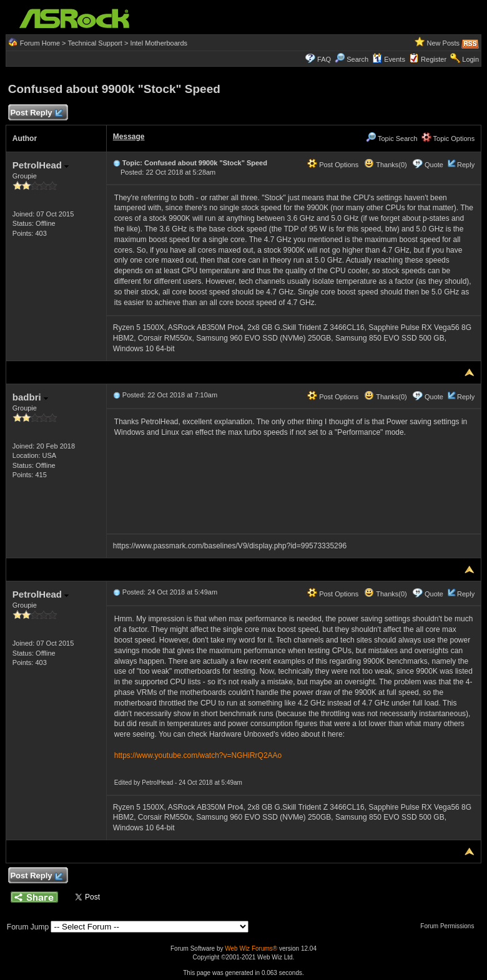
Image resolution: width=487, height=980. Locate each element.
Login (470, 59)
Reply (466, 165)
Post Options (333, 165)
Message (129, 137)
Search (357, 59)
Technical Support (95, 43)
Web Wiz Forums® (251, 948)
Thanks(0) (385, 165)
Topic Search (391, 138)
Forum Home (40, 43)
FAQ (324, 59)
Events (389, 59)
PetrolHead (41, 165)
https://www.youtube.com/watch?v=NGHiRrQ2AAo (198, 755)
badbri (30, 397)
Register (434, 59)
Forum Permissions (450, 926)
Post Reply (36, 113)
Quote (434, 165)
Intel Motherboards (159, 43)
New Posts (444, 43)
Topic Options (448, 138)
